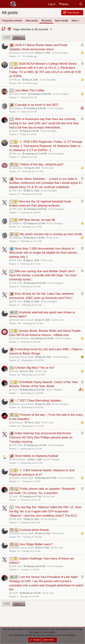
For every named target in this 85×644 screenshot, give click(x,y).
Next (19, 37)
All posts (46, 20)
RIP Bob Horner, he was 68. (37, 220)
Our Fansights (61, 53)
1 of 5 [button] (7, 37)
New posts (32, 20)
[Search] (81, 4)
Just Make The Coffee (30, 90)
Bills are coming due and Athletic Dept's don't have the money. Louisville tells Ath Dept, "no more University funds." (43, 275)
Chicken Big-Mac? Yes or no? (35, 368)
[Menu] (5, 4)
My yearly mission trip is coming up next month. (52, 234)
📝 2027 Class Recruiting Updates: (38, 401)
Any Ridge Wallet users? (36, 544)
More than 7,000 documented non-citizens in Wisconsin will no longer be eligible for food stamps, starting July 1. (43, 253)
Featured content (12, 20)
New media (61, 20)
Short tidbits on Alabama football (37, 456)
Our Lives (49, 168)
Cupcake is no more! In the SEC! (37, 105)
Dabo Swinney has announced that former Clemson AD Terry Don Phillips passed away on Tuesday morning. (41, 437)
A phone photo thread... (36, 530)
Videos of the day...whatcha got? (42, 164)
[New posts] (74, 4)
